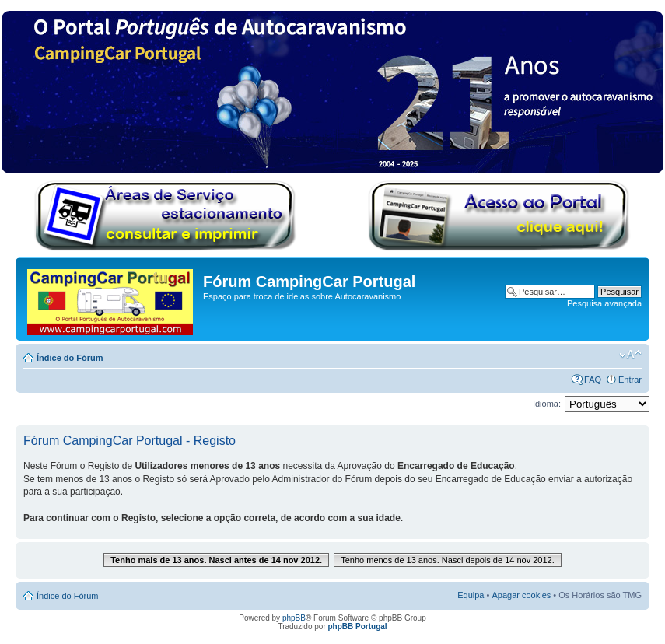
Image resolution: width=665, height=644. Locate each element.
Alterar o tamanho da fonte (630, 355)
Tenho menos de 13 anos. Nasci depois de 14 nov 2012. (448, 560)
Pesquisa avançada (604, 303)
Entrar (630, 380)
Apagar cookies (521, 595)
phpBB (294, 618)
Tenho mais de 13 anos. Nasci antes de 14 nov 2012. (216, 560)
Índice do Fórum (70, 358)
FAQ (593, 380)
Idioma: (547, 404)
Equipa (471, 595)
